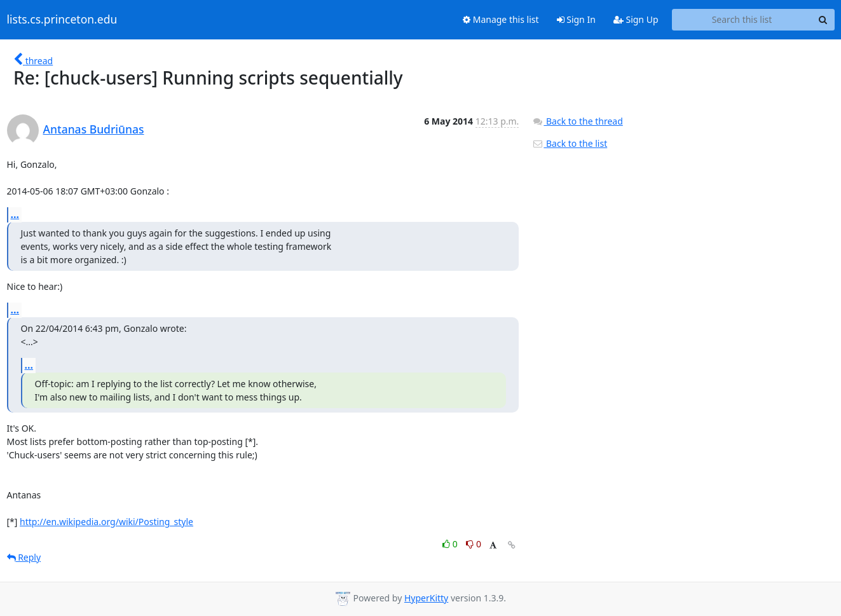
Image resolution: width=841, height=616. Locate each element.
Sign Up (636, 19)
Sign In (576, 19)
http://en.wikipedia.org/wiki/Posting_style (106, 522)
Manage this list (501, 19)
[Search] (823, 20)
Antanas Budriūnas (94, 129)
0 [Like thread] (451, 544)
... (15, 214)
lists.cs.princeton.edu (62, 20)
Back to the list (570, 143)
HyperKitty (426, 598)
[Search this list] (742, 20)
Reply (24, 557)
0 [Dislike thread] (474, 544)
